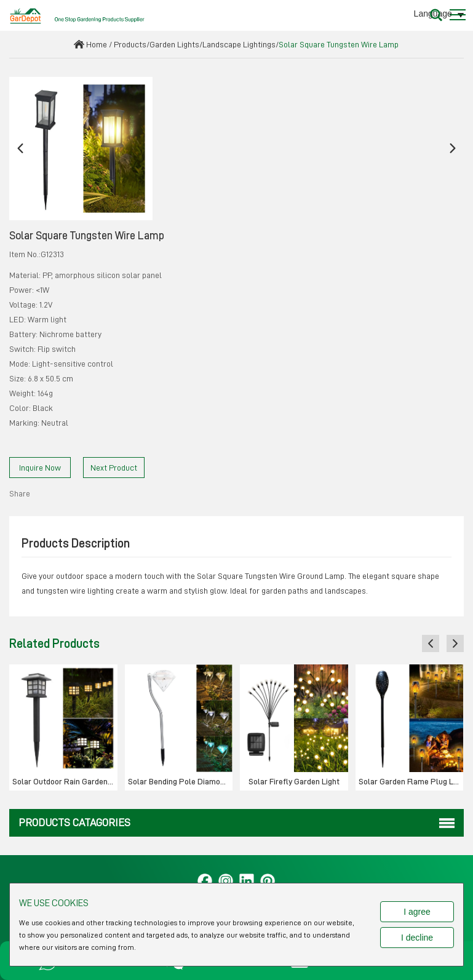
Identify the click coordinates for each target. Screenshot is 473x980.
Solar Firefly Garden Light (294, 781)
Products (130, 44)
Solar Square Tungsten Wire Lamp (339, 44)
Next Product (114, 468)
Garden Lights (174, 44)
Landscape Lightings (239, 44)
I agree (417, 912)
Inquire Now (40, 468)
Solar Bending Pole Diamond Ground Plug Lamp (181, 781)
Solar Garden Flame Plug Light (411, 781)
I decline (417, 938)
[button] (20, 149)
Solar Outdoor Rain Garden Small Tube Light (65, 781)
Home (97, 44)
